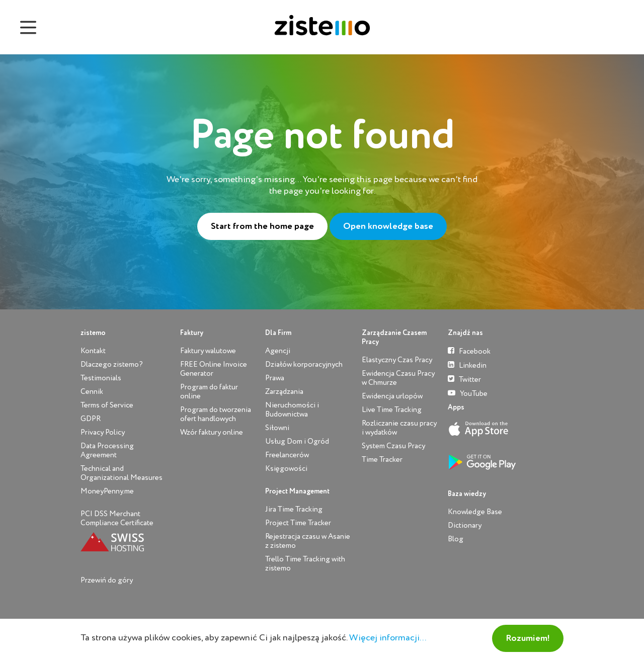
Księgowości (286, 469)
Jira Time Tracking (294, 509)
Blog (456, 539)
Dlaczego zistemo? (112, 364)
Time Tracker (382, 460)
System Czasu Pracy (393, 446)
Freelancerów (287, 455)
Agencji (278, 351)
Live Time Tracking (392, 410)
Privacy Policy (103, 432)
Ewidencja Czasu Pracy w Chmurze (398, 378)
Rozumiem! (528, 638)
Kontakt (93, 351)
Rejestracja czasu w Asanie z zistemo (308, 541)
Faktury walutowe (208, 351)
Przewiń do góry (107, 580)
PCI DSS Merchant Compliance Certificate (117, 518)
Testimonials (101, 378)
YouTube (468, 393)
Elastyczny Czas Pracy (397, 360)
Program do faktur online (209, 392)
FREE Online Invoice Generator (214, 369)
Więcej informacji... (388, 638)
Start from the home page (262, 226)
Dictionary (465, 525)
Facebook (469, 351)
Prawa (275, 378)
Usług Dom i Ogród (297, 441)
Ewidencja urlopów (392, 396)
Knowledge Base (475, 512)
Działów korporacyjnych (304, 364)
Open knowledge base (388, 226)
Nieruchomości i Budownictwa (292, 410)
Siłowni (277, 428)
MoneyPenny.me (107, 491)
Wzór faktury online (212, 432)
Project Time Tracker (298, 523)
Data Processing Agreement (107, 450)
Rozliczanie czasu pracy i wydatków (399, 428)
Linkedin (467, 365)
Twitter (464, 379)
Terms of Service (107, 405)
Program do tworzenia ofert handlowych (216, 414)
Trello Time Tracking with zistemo (305, 564)
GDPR (91, 419)
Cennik (92, 392)
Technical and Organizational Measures (122, 473)
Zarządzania (284, 392)
